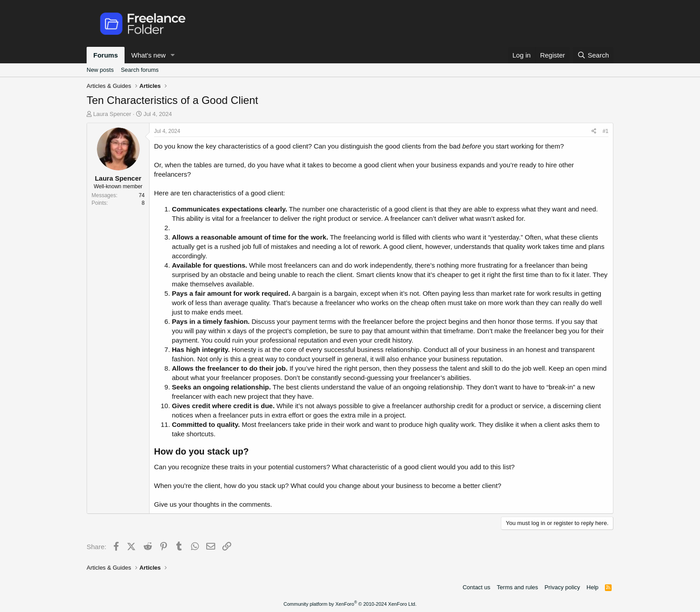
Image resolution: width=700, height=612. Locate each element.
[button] (173, 55)
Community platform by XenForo (350, 604)
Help (593, 587)
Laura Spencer (112, 114)
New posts (100, 70)
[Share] (594, 131)
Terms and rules (517, 587)
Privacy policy (562, 587)
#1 (606, 131)
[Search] (593, 55)
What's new (148, 55)
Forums (106, 55)
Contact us (476, 587)
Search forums (140, 70)
